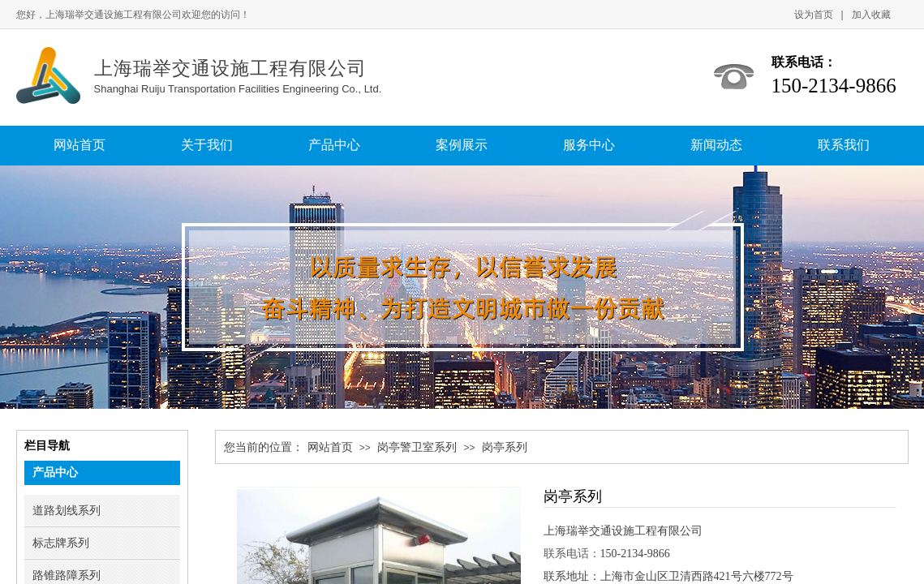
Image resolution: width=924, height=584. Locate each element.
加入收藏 (871, 15)
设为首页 (814, 15)
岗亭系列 (505, 447)
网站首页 (330, 447)
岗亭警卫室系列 (417, 447)
